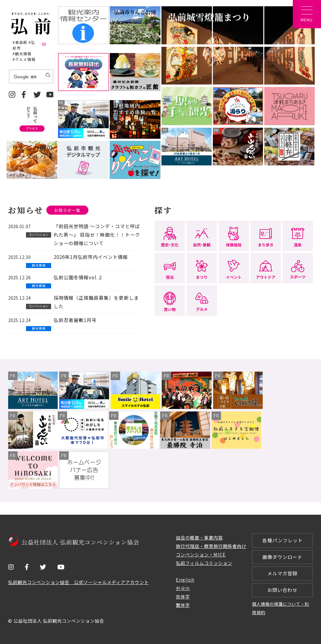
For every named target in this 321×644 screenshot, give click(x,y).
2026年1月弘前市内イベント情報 (91, 257)
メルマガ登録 (282, 574)
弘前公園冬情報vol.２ (78, 277)
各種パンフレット (283, 540)
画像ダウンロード (282, 557)
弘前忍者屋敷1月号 (75, 320)
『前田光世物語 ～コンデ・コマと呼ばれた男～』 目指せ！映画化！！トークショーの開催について (97, 235)
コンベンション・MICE (201, 554)
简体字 (183, 596)
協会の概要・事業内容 (199, 537)
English (185, 580)
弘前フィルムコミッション (204, 563)
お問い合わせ (282, 590)
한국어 (183, 588)
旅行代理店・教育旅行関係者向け (211, 546)
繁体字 (183, 605)
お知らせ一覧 (67, 210)
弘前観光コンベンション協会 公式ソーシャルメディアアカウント (79, 582)
